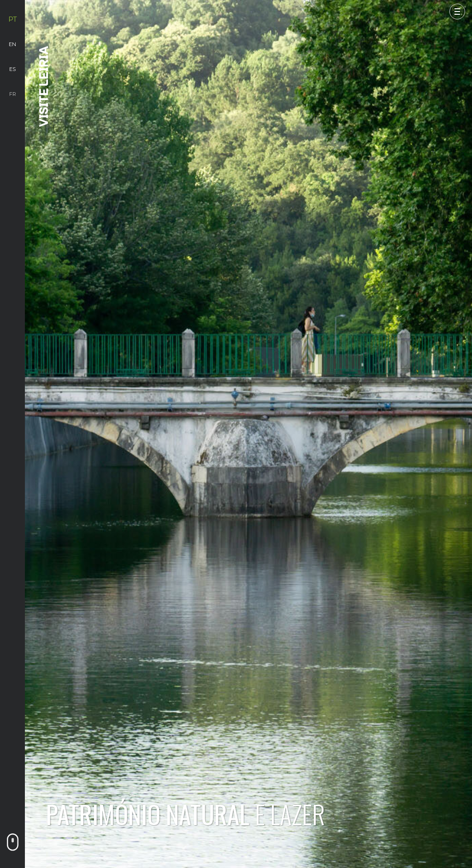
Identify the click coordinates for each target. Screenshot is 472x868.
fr (13, 94)
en (12, 44)
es (12, 69)
